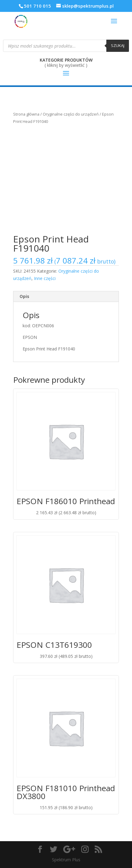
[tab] (66, 297)
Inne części (45, 278)
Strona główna (26, 114)
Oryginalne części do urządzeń (71, 114)
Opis (24, 296)
